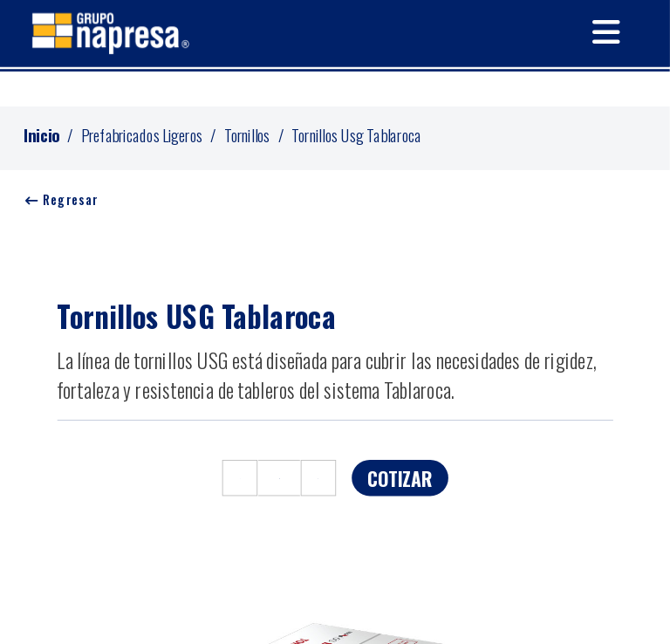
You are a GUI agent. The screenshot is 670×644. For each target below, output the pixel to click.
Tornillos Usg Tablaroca (356, 134)
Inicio (41, 134)
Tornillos (247, 134)
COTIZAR (400, 477)
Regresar (62, 200)
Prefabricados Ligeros (142, 134)
